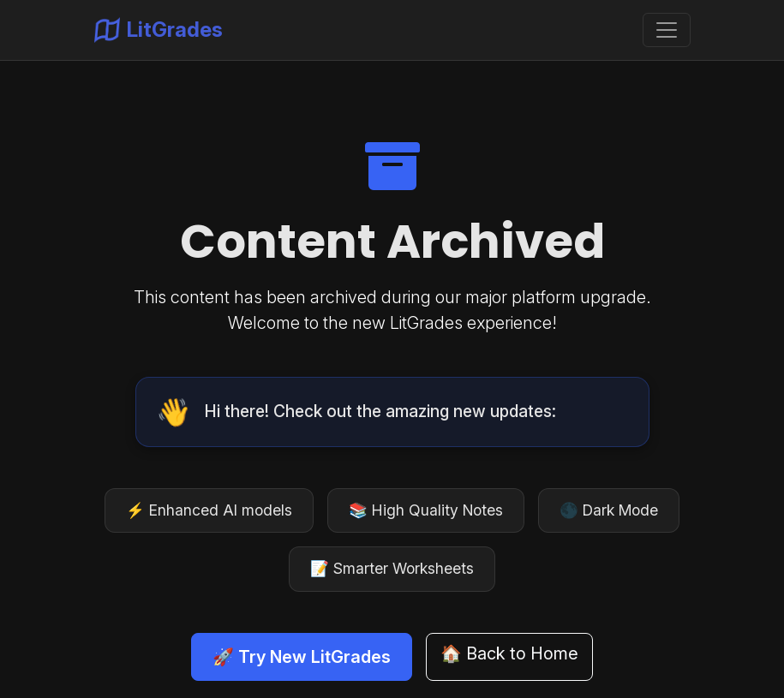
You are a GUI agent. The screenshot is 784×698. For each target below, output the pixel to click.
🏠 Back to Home (509, 653)
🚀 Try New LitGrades (302, 657)
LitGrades (159, 30)
